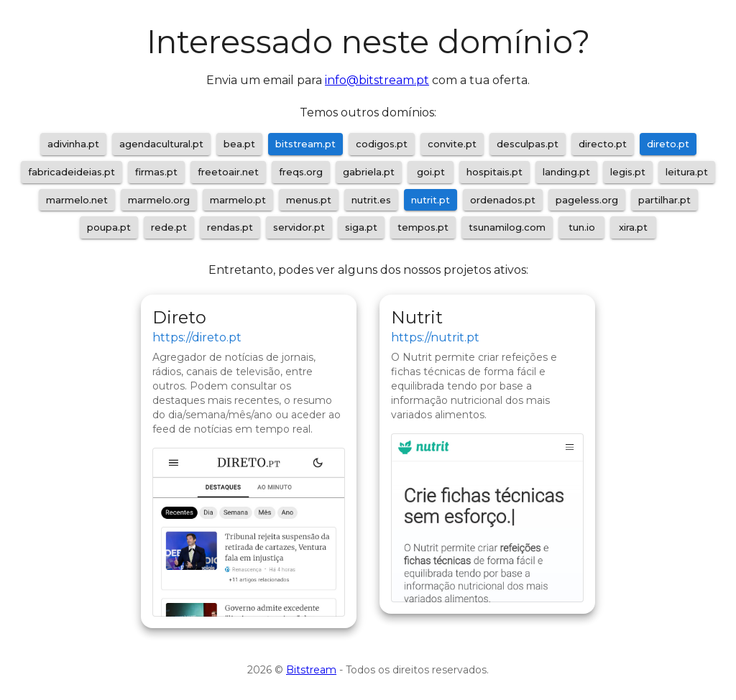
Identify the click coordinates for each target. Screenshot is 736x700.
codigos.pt (382, 144)
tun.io (582, 227)
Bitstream (311, 670)
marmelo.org (159, 200)
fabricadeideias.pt (72, 172)
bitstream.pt (305, 144)
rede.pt (169, 227)
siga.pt (361, 227)
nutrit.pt (431, 200)
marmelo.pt (238, 200)
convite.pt (452, 144)
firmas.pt (156, 172)
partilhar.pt (664, 200)
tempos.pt (423, 227)
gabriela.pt (369, 172)
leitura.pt (687, 172)
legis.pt (628, 172)
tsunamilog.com (507, 227)
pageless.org (587, 200)
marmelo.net (77, 200)
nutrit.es (371, 200)
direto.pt (668, 144)
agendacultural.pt (161, 144)
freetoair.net (228, 172)
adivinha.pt (73, 144)
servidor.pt (299, 227)
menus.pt (309, 200)
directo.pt (603, 144)
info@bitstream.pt (377, 80)
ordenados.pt (503, 200)
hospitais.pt (494, 172)
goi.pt (431, 172)
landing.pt (566, 172)
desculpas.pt (528, 144)
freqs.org (301, 172)
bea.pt (239, 144)
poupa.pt (109, 227)
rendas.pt (230, 227)
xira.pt (633, 227)
